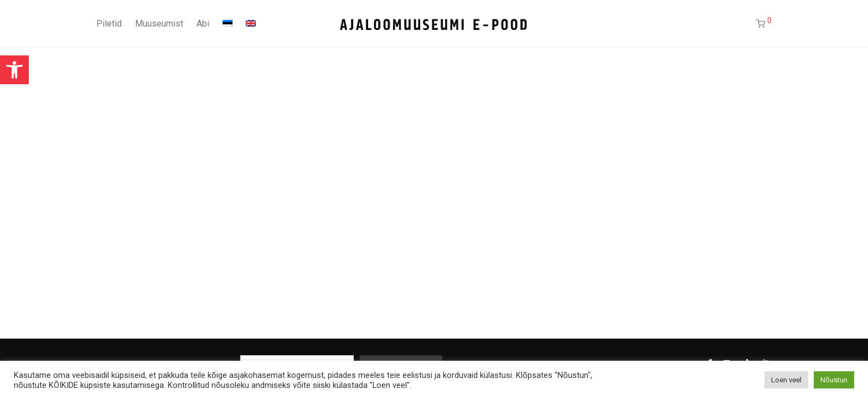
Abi (203, 24)
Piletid (109, 24)
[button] (14, 70)
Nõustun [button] (834, 380)
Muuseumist (159, 24)
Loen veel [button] (786, 380)
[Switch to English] (251, 24)
